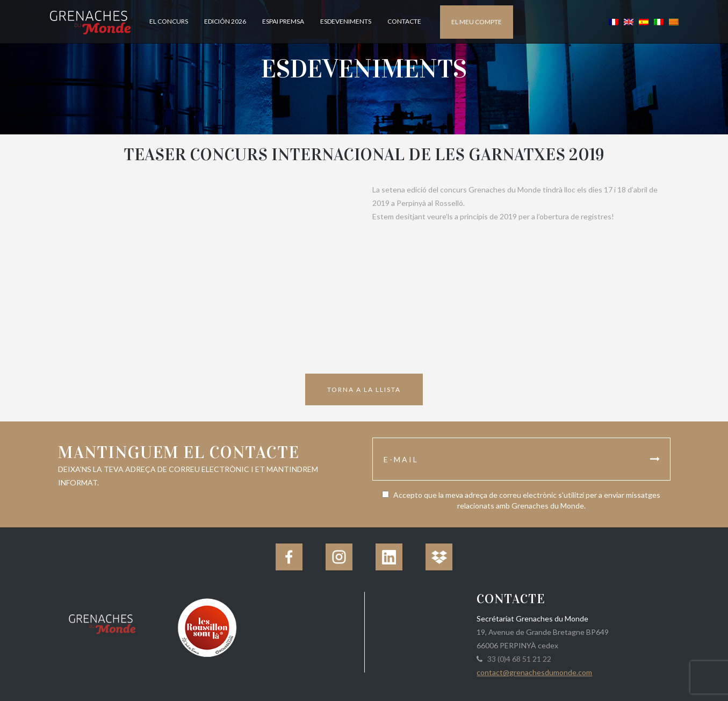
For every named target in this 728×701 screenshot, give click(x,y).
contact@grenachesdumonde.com (534, 672)
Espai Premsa (283, 21)
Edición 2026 (225, 21)
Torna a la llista (364, 389)
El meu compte (477, 22)
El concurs (169, 21)
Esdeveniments (346, 21)
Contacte (404, 21)
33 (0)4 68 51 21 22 (518, 659)
